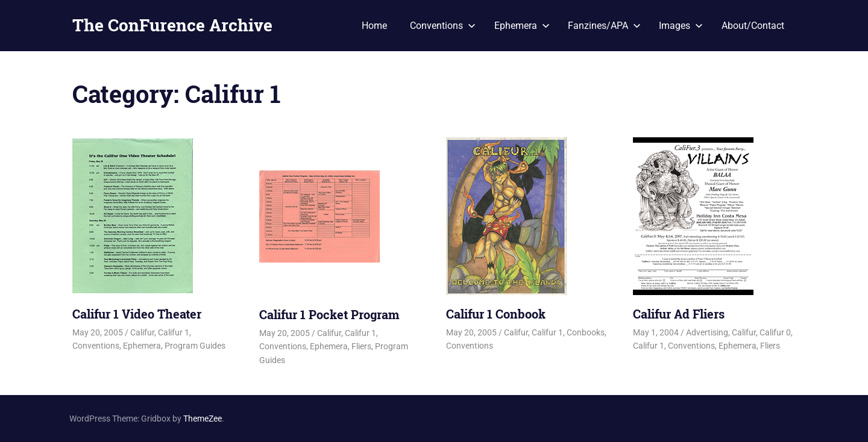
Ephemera (522, 26)
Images (681, 26)
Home (374, 26)
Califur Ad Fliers (679, 314)
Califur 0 (775, 332)
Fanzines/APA (604, 26)
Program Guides (195, 346)
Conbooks (586, 332)
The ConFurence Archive (172, 25)
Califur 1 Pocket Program (329, 314)
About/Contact (753, 26)
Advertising (707, 332)
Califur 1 (174, 332)
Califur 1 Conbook (496, 314)
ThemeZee (203, 419)
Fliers (361, 346)
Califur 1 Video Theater (137, 314)
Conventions (443, 26)
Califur (142, 332)
